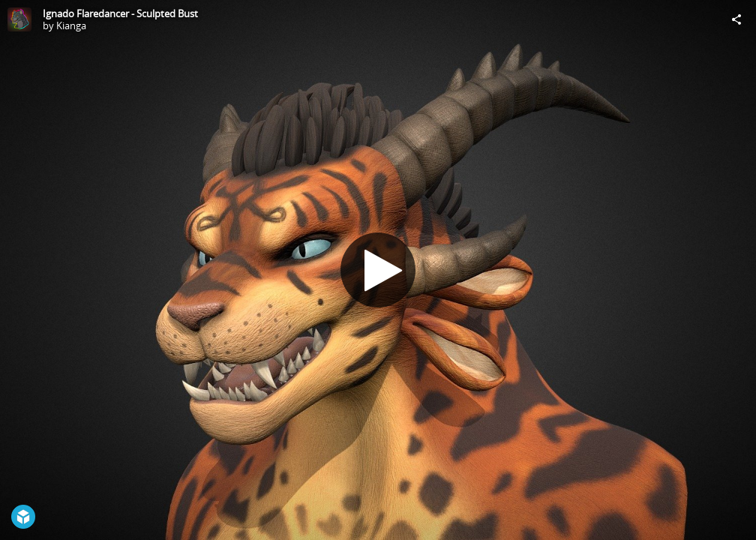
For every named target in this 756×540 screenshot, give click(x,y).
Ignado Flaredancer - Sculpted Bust (120, 13)
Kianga (71, 25)
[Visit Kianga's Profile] (19, 19)
